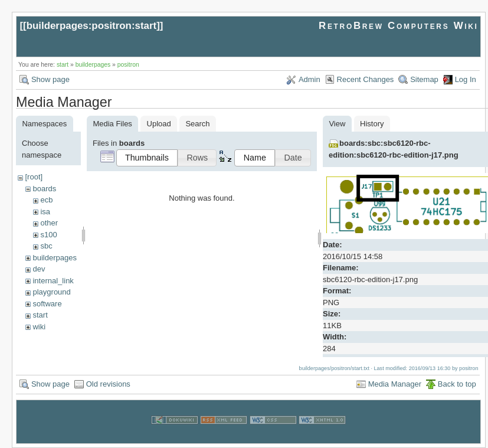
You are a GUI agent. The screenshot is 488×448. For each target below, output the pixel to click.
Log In (466, 79)
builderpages (93, 65)
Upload (159, 124)
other (49, 223)
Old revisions (108, 384)
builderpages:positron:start (92, 26)
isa (45, 212)
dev (39, 269)
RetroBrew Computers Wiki (399, 26)
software (47, 304)
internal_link (53, 281)
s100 (48, 235)
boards (44, 189)
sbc (46, 246)
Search (197, 124)
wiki (39, 327)
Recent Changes (366, 79)
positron (128, 65)
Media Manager (395, 384)
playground (51, 292)
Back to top (457, 384)
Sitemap (424, 79)
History (372, 124)
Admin (309, 79)
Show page (50, 79)
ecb (46, 200)
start (63, 65)
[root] (34, 177)
